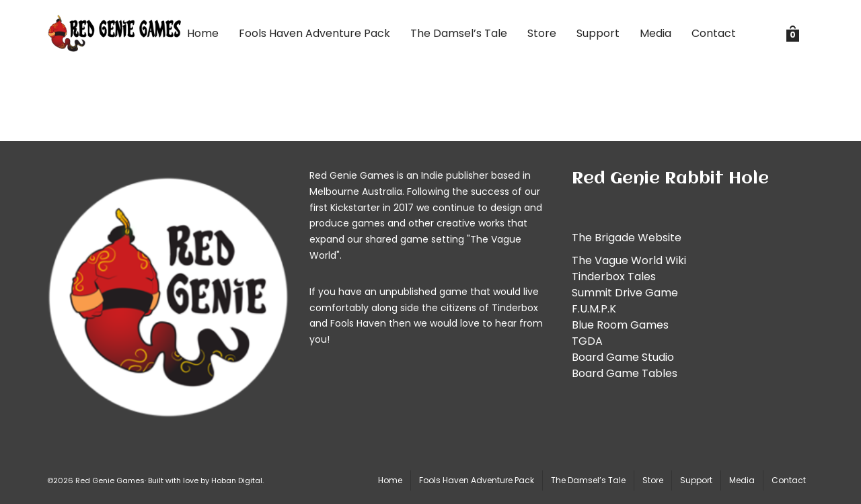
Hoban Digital (237, 480)
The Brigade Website (627, 238)
